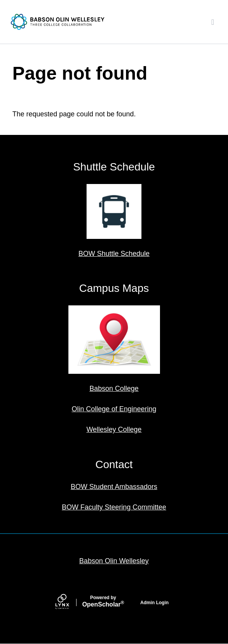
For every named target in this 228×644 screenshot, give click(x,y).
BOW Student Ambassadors (114, 487)
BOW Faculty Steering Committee (114, 507)
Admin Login (154, 603)
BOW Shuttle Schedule (114, 254)
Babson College (114, 388)
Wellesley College (114, 429)
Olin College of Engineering (114, 409)
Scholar (103, 601)
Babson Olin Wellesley (114, 561)
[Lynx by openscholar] (69, 602)
